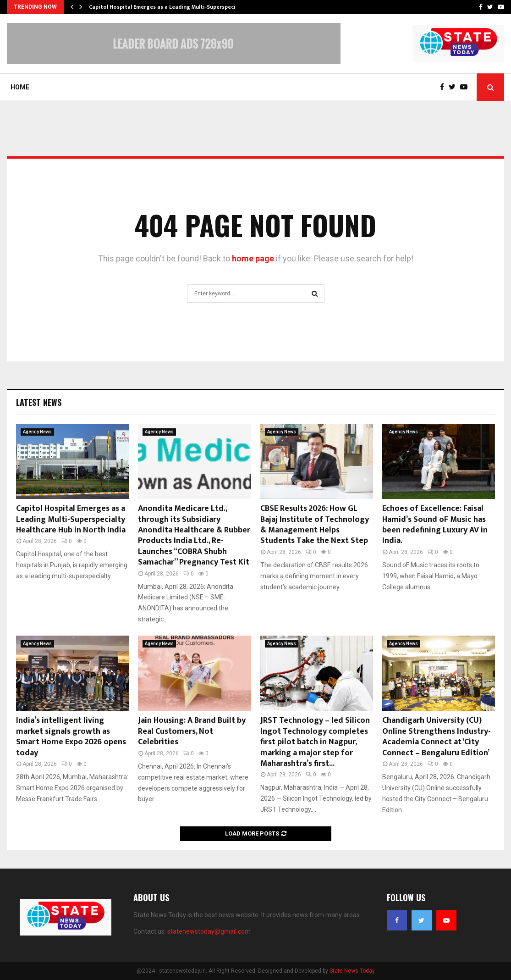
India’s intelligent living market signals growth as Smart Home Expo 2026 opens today (71, 736)
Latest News (39, 402)
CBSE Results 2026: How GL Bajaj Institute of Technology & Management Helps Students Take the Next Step (315, 525)
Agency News (37, 432)
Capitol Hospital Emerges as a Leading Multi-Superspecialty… (170, 7)
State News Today (352, 971)
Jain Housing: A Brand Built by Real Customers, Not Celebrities (192, 731)
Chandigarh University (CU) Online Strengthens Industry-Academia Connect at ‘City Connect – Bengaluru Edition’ (437, 736)
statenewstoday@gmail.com (209, 931)
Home (20, 87)
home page (253, 258)
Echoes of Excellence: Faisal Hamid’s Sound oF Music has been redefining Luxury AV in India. (435, 525)
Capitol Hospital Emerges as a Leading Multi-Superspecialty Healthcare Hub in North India (71, 519)
